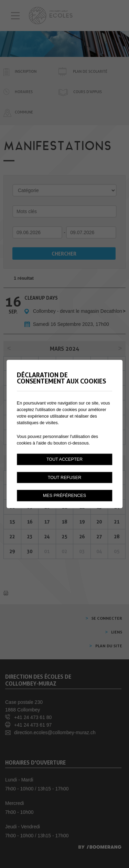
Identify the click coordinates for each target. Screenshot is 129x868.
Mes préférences (64, 496)
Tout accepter (64, 459)
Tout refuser (65, 477)
